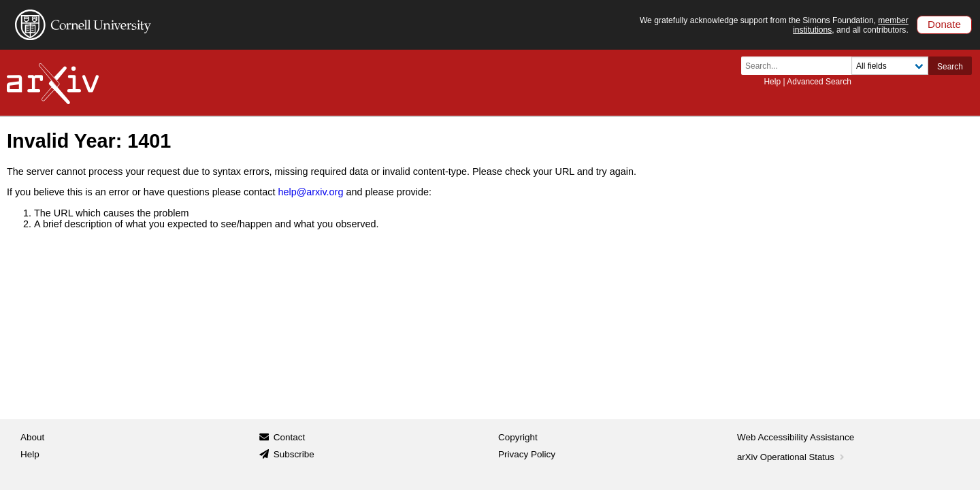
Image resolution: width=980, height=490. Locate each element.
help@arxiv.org (310, 192)
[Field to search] (890, 66)
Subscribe (294, 454)
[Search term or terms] (800, 66)
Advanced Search (819, 82)
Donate (944, 24)
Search (950, 67)
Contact (290, 437)
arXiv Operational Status (792, 457)
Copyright (518, 437)
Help (772, 82)
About (32, 437)
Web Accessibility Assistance (796, 437)
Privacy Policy (527, 454)
